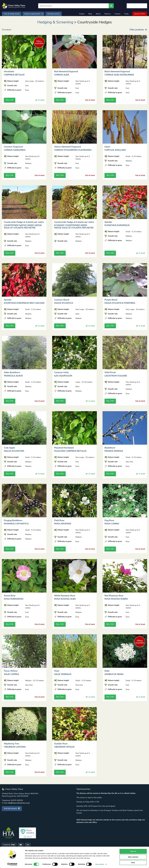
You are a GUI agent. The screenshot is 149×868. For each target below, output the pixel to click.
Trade (126, 14)
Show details (100, 864)
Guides (82, 14)
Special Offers (140, 14)
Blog (90, 14)
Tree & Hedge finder (12, 14)
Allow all (133, 851)
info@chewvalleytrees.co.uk (19, 803)
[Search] (74, 6)
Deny (133, 863)
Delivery (108, 14)
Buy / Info (10, 100)
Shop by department (34, 14)
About (98, 14)
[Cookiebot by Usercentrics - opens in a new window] (12, 864)
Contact (117, 14)
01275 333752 (17, 800)
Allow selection (133, 857)
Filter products (138, 30)
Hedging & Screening (55, 22)
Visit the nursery (53, 14)
